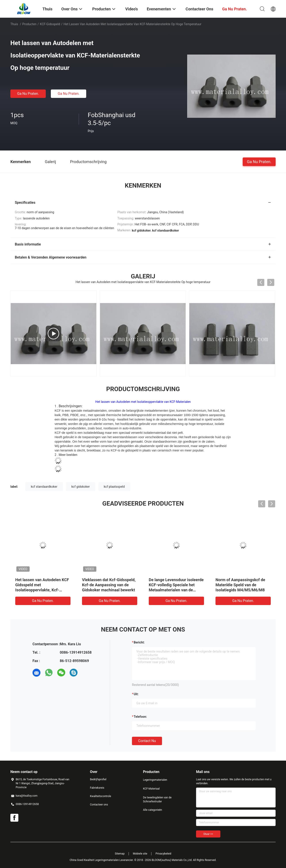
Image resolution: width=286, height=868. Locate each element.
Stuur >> (208, 834)
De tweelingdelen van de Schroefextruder (157, 799)
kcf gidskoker (81, 487)
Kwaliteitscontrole (101, 796)
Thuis (14, 24)
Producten (29, 24)
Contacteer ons (99, 805)
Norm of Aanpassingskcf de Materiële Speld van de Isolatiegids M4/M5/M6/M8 (240, 585)
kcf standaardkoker (44, 487)
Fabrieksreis (97, 788)
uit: (136, 694)
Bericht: (139, 642)
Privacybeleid (163, 854)
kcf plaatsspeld (114, 487)
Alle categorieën (153, 810)
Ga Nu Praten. (28, 94)
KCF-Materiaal (151, 789)
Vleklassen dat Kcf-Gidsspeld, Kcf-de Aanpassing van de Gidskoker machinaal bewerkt (109, 585)
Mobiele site (140, 854)
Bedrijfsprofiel (98, 779)
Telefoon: (140, 717)
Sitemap (120, 854)
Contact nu (147, 741)
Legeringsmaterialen (155, 780)
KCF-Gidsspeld (50, 24)
